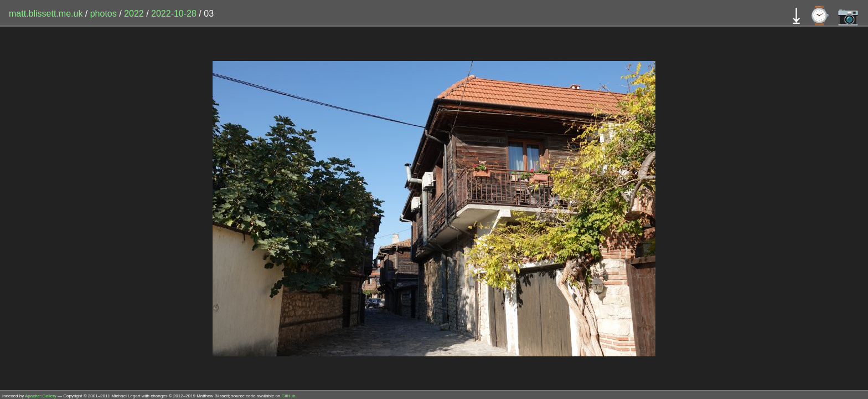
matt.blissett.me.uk (46, 14)
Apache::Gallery (41, 396)
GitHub (289, 396)
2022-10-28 (174, 14)
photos (104, 14)
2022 (134, 14)
